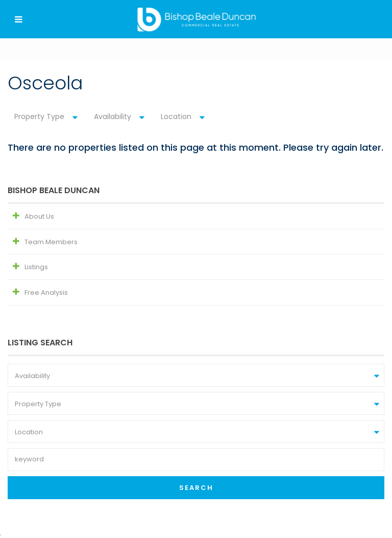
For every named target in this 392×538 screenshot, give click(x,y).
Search (196, 488)
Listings (36, 267)
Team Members (51, 242)
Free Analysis (46, 293)
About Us (39, 216)
